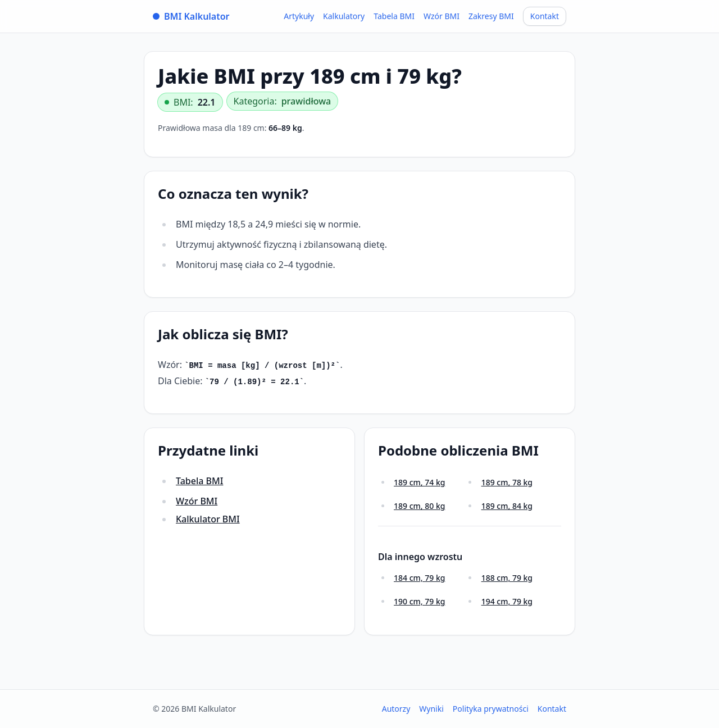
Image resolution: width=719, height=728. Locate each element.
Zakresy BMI (491, 16)
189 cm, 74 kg (419, 482)
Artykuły (299, 16)
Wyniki (431, 709)
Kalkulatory (344, 16)
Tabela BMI (394, 16)
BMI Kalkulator (191, 16)
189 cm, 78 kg (507, 482)
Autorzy (396, 709)
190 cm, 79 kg (419, 601)
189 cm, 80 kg (419, 506)
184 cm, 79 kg (419, 578)
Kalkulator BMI (208, 519)
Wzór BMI (442, 16)
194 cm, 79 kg (507, 601)
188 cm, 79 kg (507, 578)
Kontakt (545, 16)
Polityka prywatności (491, 709)
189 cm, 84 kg (507, 506)
